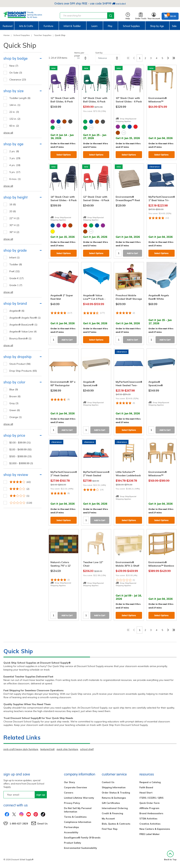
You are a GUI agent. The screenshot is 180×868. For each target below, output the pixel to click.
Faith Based (146, 787)
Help (128, 16)
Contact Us (108, 782)
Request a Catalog (150, 782)
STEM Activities (148, 819)
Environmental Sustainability (80, 848)
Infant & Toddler (72, 26)
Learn (94, 26)
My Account (108, 819)
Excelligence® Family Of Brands (82, 838)
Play (110, 26)
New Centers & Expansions (155, 829)
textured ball (47, 749)
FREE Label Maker (150, 834)
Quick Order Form (149, 803)
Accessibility (71, 832)
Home (7, 35)
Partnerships (71, 827)
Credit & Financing (112, 813)
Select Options (64, 155)
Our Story (69, 782)
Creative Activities (150, 824)
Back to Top (170, 856)
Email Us (42, 824)
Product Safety (72, 843)
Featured (8, 26)
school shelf (87, 749)
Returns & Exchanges (114, 798)
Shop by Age (157, 26)
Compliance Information (78, 822)
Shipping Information (114, 787)
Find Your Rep (110, 829)
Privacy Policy (72, 803)
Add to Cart (132, 253)
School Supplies (131, 26)
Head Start (146, 793)
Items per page (79, 54)
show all (8, 133)
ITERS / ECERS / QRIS (151, 798)
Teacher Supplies (43, 35)
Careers (69, 793)
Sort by (99, 53)
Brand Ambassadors (151, 813)
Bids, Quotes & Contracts (116, 824)
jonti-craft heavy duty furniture (21, 749)
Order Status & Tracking (116, 793)
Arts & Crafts (26, 26)
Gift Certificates (111, 803)
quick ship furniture (67, 749)
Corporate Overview (75, 787)
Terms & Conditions (75, 817)
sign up (41, 795)
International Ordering (115, 808)
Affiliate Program (149, 808)
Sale (174, 26)
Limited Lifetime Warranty (79, 798)
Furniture (48, 26)
